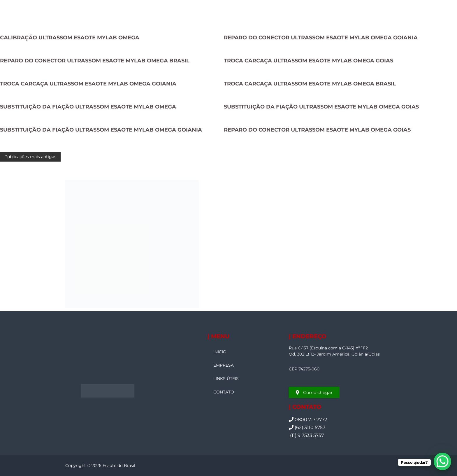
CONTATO (224, 392)
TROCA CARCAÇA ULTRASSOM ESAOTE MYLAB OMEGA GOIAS (309, 61)
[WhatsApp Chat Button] (442, 461)
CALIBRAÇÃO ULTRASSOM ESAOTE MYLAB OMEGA (70, 38)
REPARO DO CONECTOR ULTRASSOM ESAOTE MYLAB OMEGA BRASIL (95, 61)
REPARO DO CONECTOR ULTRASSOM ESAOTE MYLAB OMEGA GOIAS (317, 130)
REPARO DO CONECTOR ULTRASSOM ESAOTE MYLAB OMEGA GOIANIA (321, 38)
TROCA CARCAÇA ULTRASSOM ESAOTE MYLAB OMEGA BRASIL (310, 84)
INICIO (220, 352)
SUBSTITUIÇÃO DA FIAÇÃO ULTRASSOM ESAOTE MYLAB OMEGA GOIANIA (101, 130)
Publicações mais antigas (30, 157)
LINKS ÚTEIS (226, 379)
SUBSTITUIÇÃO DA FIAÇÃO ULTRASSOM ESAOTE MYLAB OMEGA (88, 107)
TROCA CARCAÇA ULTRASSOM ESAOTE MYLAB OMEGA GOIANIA (88, 84)
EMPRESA (224, 365)
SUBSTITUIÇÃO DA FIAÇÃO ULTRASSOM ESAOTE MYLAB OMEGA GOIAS (321, 107)
